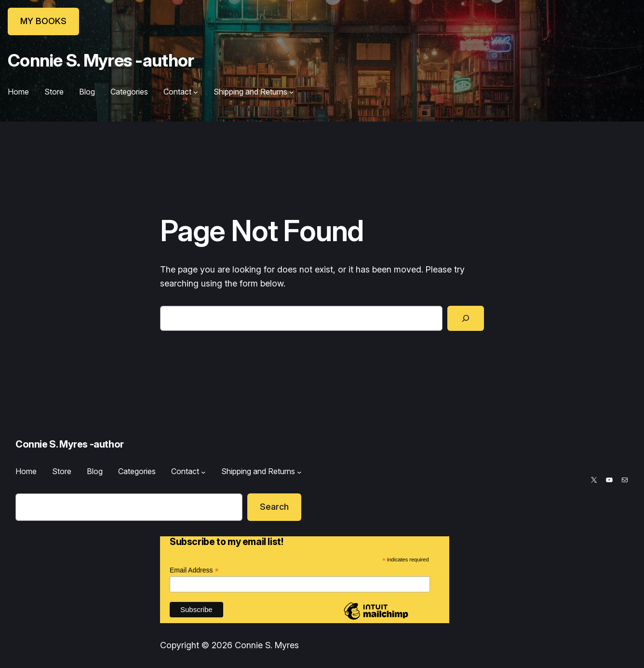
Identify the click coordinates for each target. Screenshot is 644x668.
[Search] (466, 318)
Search (274, 507)
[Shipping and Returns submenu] (292, 92)
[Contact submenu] (196, 92)
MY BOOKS (43, 21)
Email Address (194, 570)
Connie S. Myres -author (101, 60)
